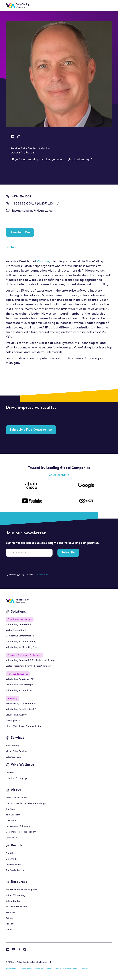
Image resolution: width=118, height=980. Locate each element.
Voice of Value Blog (15, 896)
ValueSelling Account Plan (19, 691)
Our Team (11, 809)
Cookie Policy (26, 969)
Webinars (10, 913)
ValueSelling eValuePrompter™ (21, 685)
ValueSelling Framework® (19, 625)
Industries (11, 773)
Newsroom (11, 821)
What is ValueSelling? (16, 798)
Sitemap (84, 969)
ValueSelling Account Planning (21, 642)
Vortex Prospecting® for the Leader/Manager (28, 666)
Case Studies (12, 859)
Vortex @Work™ (14, 721)
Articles (10, 918)
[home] (18, 6)
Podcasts (10, 924)
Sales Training (13, 746)
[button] (108, 6)
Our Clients (11, 853)
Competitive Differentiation (20, 636)
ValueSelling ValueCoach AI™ (20, 679)
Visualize (43, 262)
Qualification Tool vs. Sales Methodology (26, 804)
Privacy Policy (42, 575)
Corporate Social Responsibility (21, 832)
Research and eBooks (16, 907)
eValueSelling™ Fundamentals (21, 704)
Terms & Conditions (43, 969)
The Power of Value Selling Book (22, 890)
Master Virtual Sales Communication (24, 726)
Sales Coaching (13, 757)
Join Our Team (13, 815)
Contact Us (11, 838)
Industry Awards (14, 865)
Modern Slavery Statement (66, 969)
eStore (9, 930)
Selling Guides (13, 901)
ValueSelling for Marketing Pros (21, 647)
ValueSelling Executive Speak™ (21, 709)
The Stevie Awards (15, 870)
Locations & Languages (17, 778)
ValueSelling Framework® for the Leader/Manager (31, 660)
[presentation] (29, 565)
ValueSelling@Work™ (16, 715)
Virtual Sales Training (16, 751)
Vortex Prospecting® (16, 630)
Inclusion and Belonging (18, 826)
